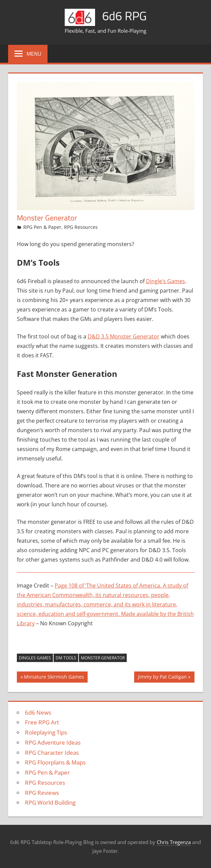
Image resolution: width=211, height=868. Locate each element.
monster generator (103, 658)
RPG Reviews (42, 793)
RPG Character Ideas (52, 753)
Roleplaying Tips (46, 732)
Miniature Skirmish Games (54, 678)
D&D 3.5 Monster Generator (124, 336)
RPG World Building (50, 802)
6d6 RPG (124, 16)
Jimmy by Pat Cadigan (162, 678)
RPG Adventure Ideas (53, 742)
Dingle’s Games (165, 281)
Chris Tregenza (174, 842)
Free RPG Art (42, 722)
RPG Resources (81, 227)
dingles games (35, 658)
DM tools (66, 658)
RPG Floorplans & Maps (55, 762)
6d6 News (38, 712)
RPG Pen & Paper (42, 227)
